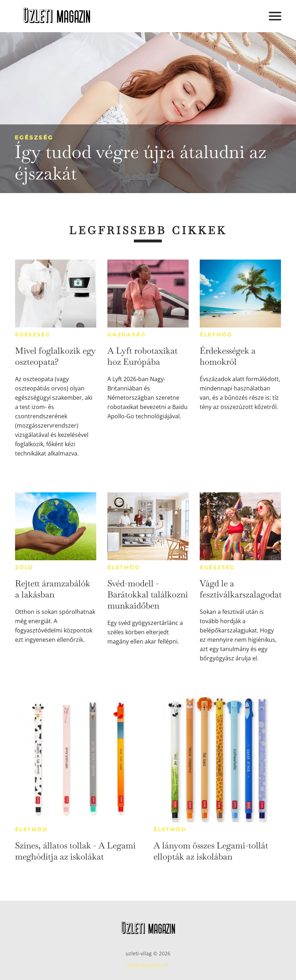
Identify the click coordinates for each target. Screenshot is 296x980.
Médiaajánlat (148, 965)
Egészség (34, 137)
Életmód (216, 335)
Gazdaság (127, 335)
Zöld (24, 567)
